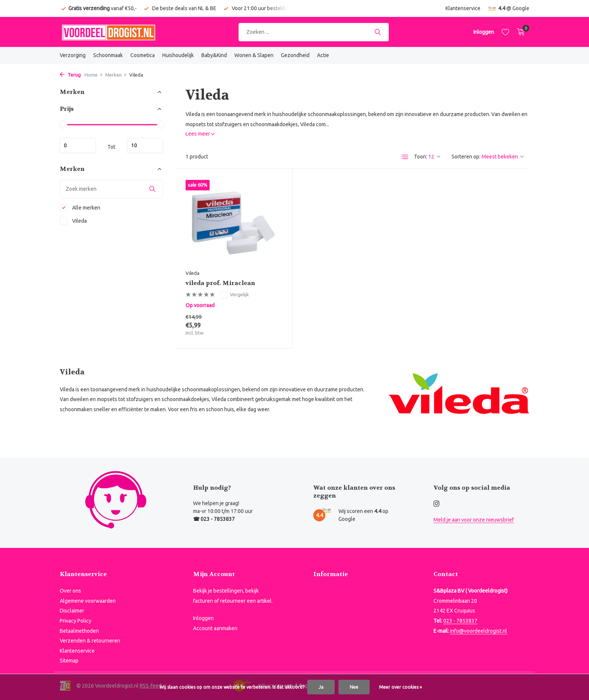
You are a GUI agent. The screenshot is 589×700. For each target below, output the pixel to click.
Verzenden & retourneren (90, 641)
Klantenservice (463, 8)
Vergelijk (235, 295)
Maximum (145, 145)
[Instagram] (436, 504)
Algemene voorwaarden (88, 601)
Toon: (421, 157)
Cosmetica (143, 55)
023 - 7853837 (460, 621)
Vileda (73, 221)
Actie (323, 55)
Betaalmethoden (79, 631)
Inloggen (203, 618)
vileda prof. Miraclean (220, 283)
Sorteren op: (466, 157)
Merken (116, 75)
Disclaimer (72, 611)
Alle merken (80, 208)
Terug (70, 75)
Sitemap (69, 661)
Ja (321, 687)
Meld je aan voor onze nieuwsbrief (474, 520)
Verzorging (73, 55)
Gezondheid (295, 55)
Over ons (70, 591)
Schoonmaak (108, 55)
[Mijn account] (484, 32)
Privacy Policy (76, 621)
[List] (405, 157)
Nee (354, 687)
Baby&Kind (214, 55)
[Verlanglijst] (505, 32)
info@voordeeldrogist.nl (479, 631)
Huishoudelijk (178, 55)
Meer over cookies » (400, 687)
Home (94, 75)
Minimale (78, 145)
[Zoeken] (314, 32)
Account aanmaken (215, 628)
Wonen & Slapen (254, 55)
